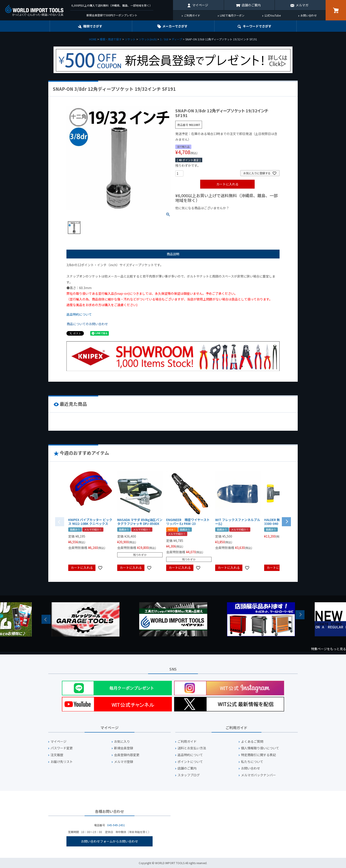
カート (336, 10)
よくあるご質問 (252, 741)
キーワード (257, 26)
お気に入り (122, 741)
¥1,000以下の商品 (190, 216)
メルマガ (302, 5)
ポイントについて (190, 762)
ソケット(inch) (148, 39)
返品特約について (79, 314)
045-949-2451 (116, 825)
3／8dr (164, 39)
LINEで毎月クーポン (232, 15)
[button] (286, 521)
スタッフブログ (189, 775)
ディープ (177, 39)
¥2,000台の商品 (248, 216)
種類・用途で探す (111, 39)
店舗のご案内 (251, 5)
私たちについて (252, 762)
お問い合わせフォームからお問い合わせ (110, 841)
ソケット (130, 39)
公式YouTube (273, 15)
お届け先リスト (62, 762)
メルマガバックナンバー (258, 775)
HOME (93, 39)
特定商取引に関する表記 (258, 755)
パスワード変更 (62, 748)
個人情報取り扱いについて (260, 748)
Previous (46, 619)
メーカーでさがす (175, 26)
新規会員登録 (124, 748)
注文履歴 (57, 755)
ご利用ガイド (192, 15)
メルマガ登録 (124, 762)
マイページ (200, 5)
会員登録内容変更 (127, 755)
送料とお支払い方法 (192, 748)
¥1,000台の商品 (220, 216)
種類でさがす (93, 26)
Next (300, 615)
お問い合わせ (309, 15)
